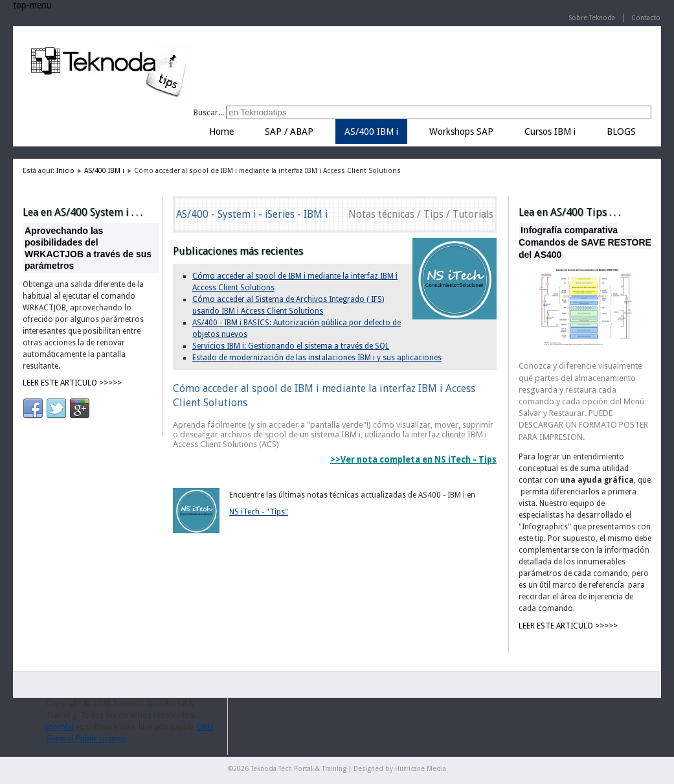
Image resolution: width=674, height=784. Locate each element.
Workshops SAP (461, 132)
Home (221, 132)
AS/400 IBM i (371, 132)
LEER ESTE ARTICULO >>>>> (72, 383)
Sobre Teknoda (592, 18)
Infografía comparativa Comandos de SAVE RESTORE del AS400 (585, 242)
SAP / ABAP (289, 132)
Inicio (65, 171)
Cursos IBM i (550, 132)
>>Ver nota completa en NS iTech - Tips (413, 460)
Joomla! (60, 727)
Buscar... (209, 113)
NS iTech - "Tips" (259, 512)
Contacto (646, 18)
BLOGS (621, 132)
